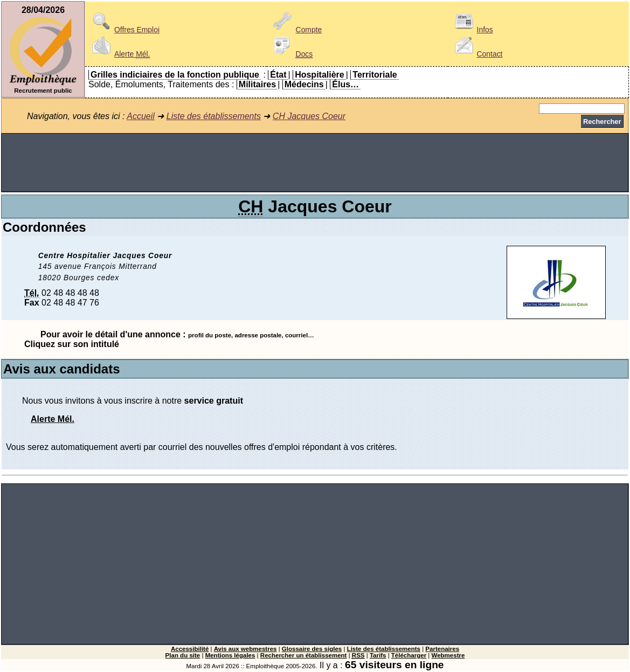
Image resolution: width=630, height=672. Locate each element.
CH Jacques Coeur (309, 116)
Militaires (257, 84)
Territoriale (375, 75)
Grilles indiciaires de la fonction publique (175, 75)
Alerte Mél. (53, 419)
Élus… (345, 84)
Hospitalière (320, 75)
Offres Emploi (124, 30)
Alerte (119, 54)
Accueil (141, 116)
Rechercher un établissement (304, 655)
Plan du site (183, 655)
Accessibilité (190, 649)
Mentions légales (230, 655)
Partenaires (442, 649)
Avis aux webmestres (245, 649)
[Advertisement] (315, 163)
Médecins (304, 84)
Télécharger (409, 655)
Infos (472, 30)
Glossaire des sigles (312, 649)
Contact (477, 54)
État (278, 75)
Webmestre (448, 655)
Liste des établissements (214, 116)
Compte (296, 30)
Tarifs (378, 655)
